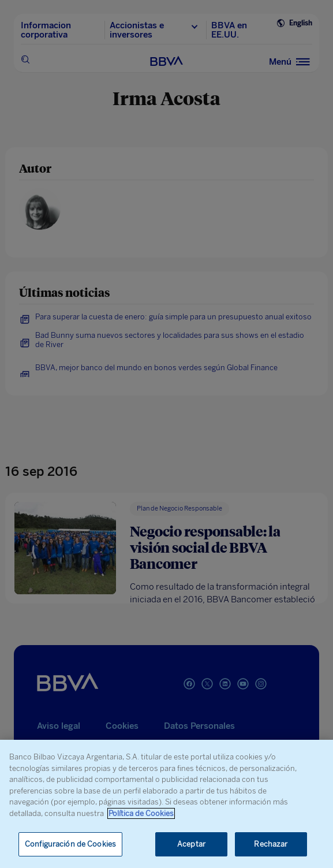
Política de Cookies (141, 813)
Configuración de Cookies (70, 844)
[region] (166, 804)
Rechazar (271, 844)
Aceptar (191, 844)
